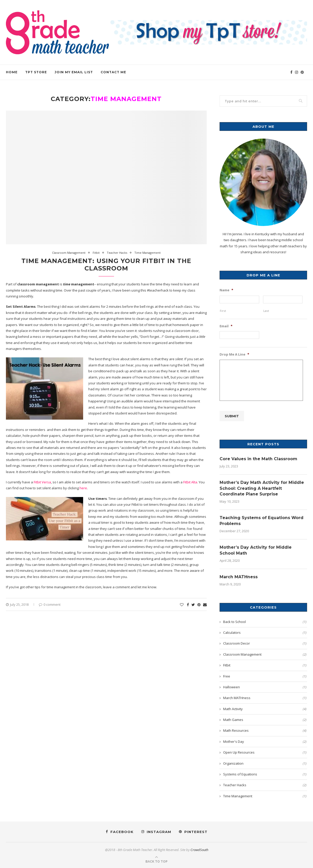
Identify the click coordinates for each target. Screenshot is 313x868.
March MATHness (239, 577)
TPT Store (36, 72)
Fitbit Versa (42, 482)
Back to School (265, 621)
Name (226, 290)
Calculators (265, 632)
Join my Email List (74, 72)
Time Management (147, 253)
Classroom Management (69, 253)
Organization (265, 763)
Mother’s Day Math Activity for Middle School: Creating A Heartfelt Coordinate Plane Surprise (262, 488)
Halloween (265, 687)
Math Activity (265, 709)
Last (266, 311)
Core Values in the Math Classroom (258, 458)
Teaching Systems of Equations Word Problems (262, 520)
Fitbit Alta (190, 482)
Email (226, 326)
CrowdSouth (199, 850)
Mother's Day (265, 741)
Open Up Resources (265, 752)
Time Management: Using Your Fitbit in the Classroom (106, 265)
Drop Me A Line (234, 354)
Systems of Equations (265, 774)
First (223, 311)
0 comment (50, 604)
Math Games (265, 720)
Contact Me (113, 72)
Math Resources (265, 730)
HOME (12, 72)
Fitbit (96, 253)
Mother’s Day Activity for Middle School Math (256, 550)
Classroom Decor (265, 643)
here (83, 488)
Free (265, 676)
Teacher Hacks (117, 253)
